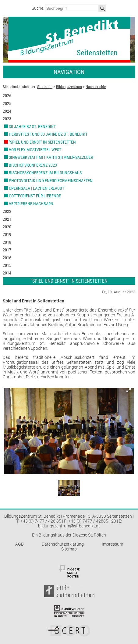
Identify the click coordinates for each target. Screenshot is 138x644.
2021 (7, 219)
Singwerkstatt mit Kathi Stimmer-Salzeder (51, 157)
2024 (7, 111)
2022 (7, 211)
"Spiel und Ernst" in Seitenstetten (42, 142)
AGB (19, 544)
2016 (7, 258)
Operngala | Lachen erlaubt (37, 188)
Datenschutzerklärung (63, 544)
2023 (7, 119)
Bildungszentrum (69, 87)
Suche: (38, 8)
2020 (7, 227)
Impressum (112, 544)
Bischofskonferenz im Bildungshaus (45, 173)
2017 (7, 250)
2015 (7, 265)
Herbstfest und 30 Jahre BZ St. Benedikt (48, 134)
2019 (7, 234)
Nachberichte (96, 87)
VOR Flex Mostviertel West (35, 150)
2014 (7, 273)
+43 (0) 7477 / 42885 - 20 (92, 521)
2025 (7, 104)
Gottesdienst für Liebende (35, 196)
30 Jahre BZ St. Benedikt (32, 127)
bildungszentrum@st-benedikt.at (69, 526)
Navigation (69, 72)
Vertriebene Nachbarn (31, 204)
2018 (7, 242)
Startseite (45, 87)
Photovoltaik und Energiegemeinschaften (51, 181)
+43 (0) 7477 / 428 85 (41, 521)
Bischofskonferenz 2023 (33, 165)
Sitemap (69, 549)
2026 (7, 96)
